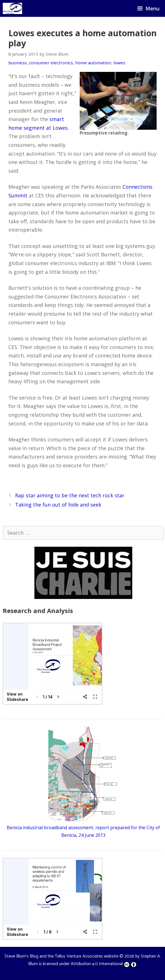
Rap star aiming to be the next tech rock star (70, 495)
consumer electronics (51, 63)
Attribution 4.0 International (104, 964)
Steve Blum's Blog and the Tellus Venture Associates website (61, 956)
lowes (119, 63)
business (18, 63)
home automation (93, 63)
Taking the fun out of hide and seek (58, 505)
